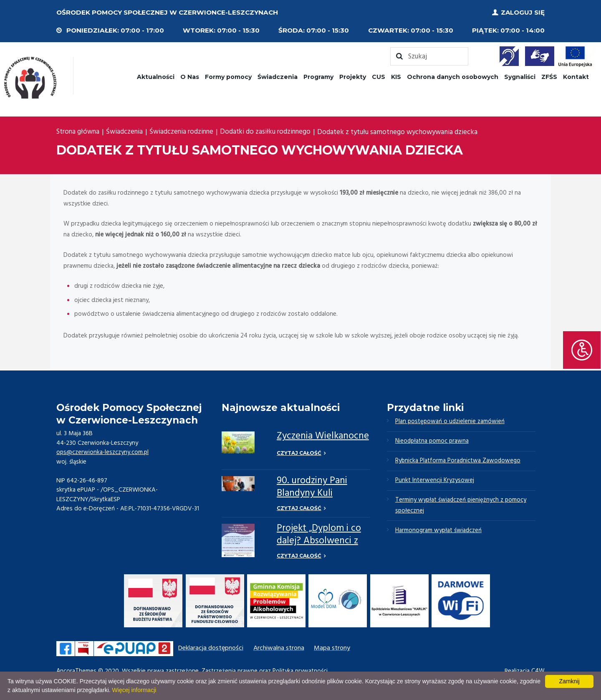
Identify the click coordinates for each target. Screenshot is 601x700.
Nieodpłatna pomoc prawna (433, 442)
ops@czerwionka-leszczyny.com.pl (103, 452)
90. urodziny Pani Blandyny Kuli (312, 487)
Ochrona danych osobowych (453, 76)
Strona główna (78, 132)
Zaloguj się (523, 12)
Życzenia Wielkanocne (323, 436)
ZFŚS (549, 76)
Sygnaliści (520, 76)
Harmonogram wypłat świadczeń (439, 533)
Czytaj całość (299, 453)
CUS (379, 76)
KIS (396, 76)
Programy (318, 76)
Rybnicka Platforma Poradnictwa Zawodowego (458, 462)
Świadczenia (278, 76)
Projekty (353, 76)
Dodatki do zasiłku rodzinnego (269, 132)
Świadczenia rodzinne (183, 132)
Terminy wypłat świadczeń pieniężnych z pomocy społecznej (462, 507)
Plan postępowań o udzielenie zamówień (451, 421)
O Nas (190, 76)
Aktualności (156, 76)
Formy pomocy (228, 76)
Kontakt (576, 76)
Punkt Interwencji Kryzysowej (435, 482)
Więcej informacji (134, 690)
